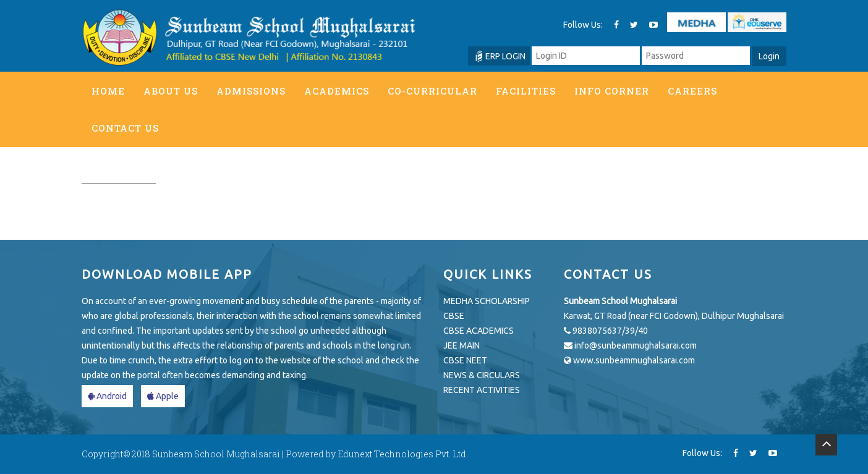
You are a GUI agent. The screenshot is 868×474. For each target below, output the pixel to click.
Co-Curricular (432, 91)
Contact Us (125, 128)
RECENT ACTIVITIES (482, 390)
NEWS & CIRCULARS (482, 375)
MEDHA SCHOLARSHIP (487, 301)
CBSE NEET (465, 360)
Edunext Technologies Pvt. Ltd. (403, 454)
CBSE (454, 316)
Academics (337, 91)
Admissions (251, 91)
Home (108, 91)
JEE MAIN (462, 345)
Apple (163, 396)
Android (107, 396)
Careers (692, 91)
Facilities (526, 91)
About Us (171, 91)
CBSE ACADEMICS (479, 331)
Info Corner (612, 91)
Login (769, 56)
